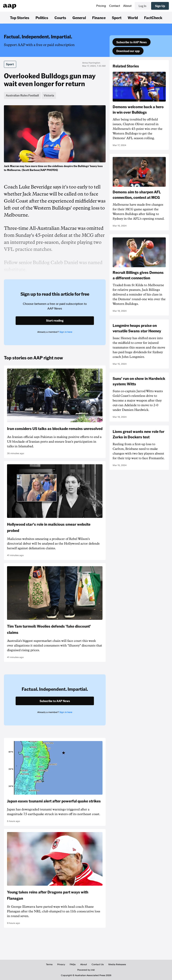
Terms (49, 964)
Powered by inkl (86, 970)
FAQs (73, 964)
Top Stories (20, 18)
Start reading (55, 320)
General (79, 18)
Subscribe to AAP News (131, 42)
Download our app (128, 51)
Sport (117, 18)
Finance (99, 18)
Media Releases (117, 964)
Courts (60, 18)
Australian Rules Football (22, 95)
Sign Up (160, 6)
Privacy (61, 964)
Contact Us (98, 964)
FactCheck (153, 18)
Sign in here (66, 332)
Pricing (101, 6)
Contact (115, 6)
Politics (42, 18)
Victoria (49, 95)
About (127, 6)
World (133, 18)
